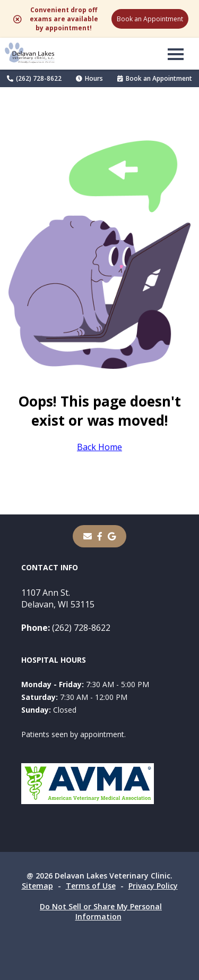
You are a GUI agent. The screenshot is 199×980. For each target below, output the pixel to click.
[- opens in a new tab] (100, 536)
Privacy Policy (153, 886)
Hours (89, 78)
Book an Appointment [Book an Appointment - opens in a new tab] (155, 78)
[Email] (88, 536)
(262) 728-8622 (34, 78)
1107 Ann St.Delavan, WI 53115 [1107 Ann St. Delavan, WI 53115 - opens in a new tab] (58, 598)
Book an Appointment (150, 19)
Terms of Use (91, 886)
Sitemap (37, 886)
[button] (176, 54)
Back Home (99, 447)
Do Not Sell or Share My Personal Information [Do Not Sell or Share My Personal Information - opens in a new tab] (101, 911)
